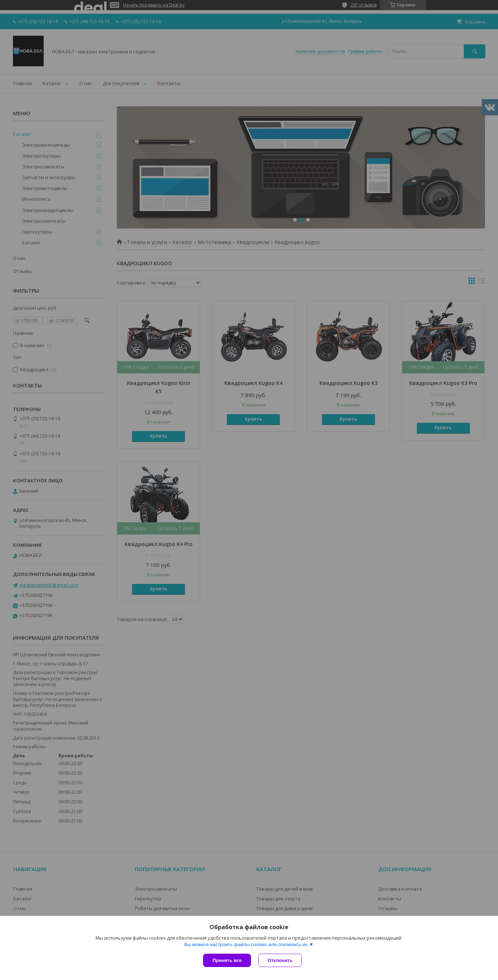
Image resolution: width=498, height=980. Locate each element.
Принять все (227, 960)
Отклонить (280, 960)
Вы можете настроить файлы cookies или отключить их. (247, 944)
